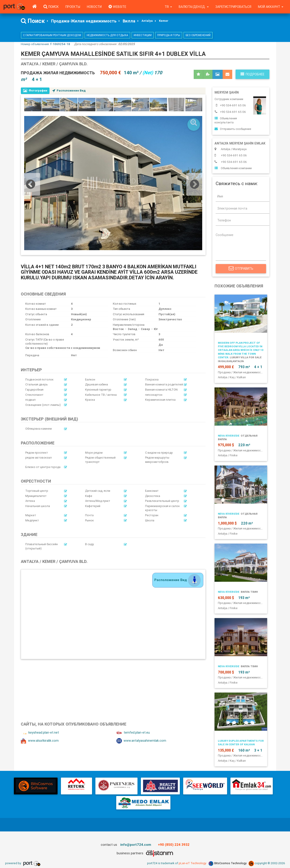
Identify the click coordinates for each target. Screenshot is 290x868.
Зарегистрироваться (233, 7)
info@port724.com (136, 845)
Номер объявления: (45, 44)
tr (168, 7)
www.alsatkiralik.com (40, 741)
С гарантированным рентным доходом (52, 35)
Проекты (73, 7)
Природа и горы (169, 35)
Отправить (241, 269)
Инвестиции (143, 35)
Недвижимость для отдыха (107, 35)
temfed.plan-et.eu (133, 733)
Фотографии (35, 91)
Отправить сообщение (233, 129)
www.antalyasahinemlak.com (141, 741)
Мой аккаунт (271, 7)
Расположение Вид (69, 91)
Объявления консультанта (226, 120)
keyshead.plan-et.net (40, 733)
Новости (94, 7)
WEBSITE (117, 7)
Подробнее (252, 74)
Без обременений (198, 35)
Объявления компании (233, 168)
